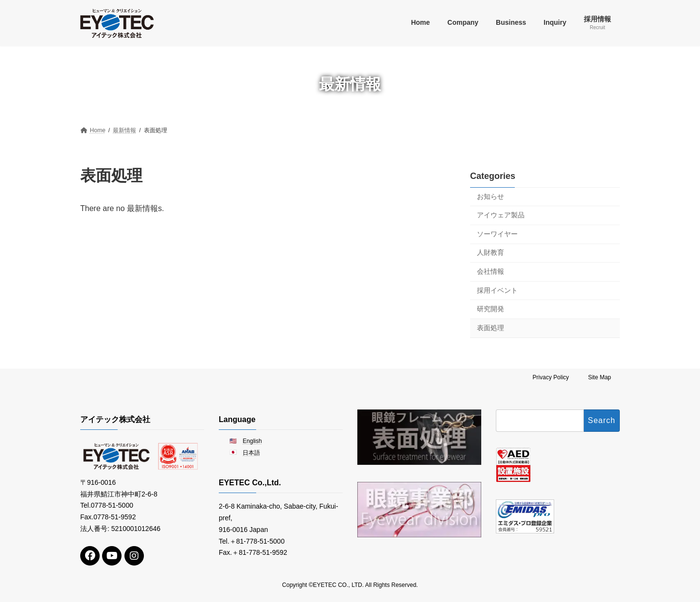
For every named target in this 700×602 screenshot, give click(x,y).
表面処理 (490, 327)
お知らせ (490, 196)
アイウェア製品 (501, 215)
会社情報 (490, 271)
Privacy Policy (551, 377)
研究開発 (490, 309)
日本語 (251, 453)
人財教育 (490, 252)
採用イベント (497, 290)
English (252, 441)
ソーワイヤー (497, 233)
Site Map (600, 377)
